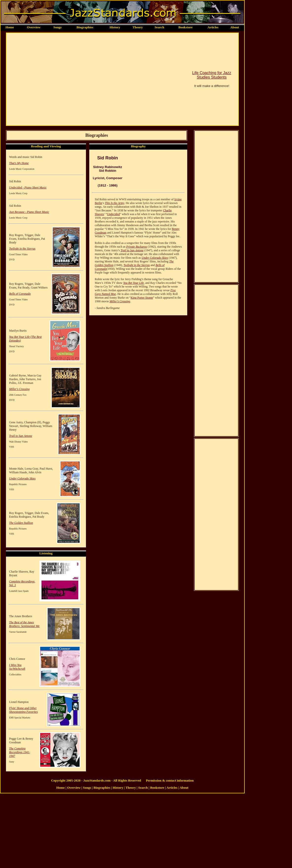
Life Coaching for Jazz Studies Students (212, 75)
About (235, 27)
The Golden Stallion (21, 523)
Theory (138, 27)
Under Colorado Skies (22, 478)
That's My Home (19, 163)
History (115, 27)
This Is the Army (114, 203)
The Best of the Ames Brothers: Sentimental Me (24, 624)
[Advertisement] (46, 79)
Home (10, 27)
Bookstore (186, 27)
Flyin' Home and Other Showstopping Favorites (23, 710)
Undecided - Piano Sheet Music (28, 187)
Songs (58, 27)
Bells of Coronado (20, 294)
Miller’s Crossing (120, 301)
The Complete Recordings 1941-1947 (20, 752)
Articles (213, 27)
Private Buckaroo (137, 247)
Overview (34, 27)
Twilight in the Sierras (22, 249)
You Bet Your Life (133, 283)
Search (159, 27)
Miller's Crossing (19, 389)
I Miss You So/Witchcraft (17, 667)
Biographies (85, 27)
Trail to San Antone (21, 436)
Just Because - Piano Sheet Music (29, 212)
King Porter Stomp (142, 298)
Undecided (113, 214)
